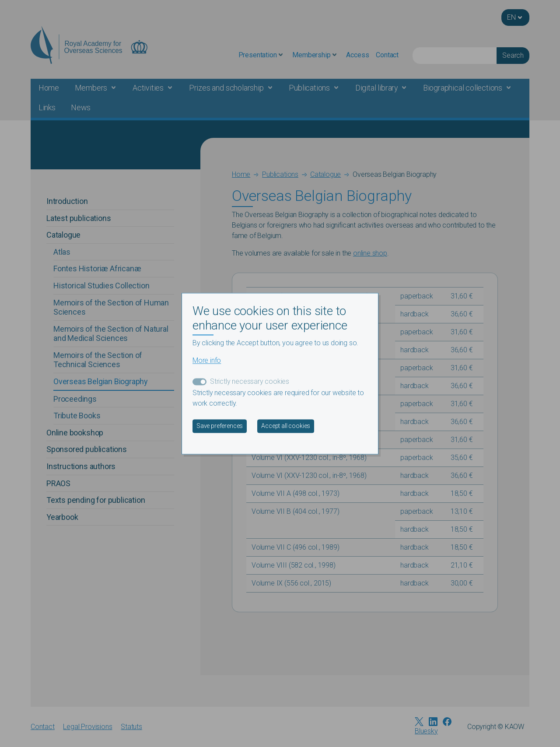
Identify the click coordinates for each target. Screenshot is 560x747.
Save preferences (220, 426)
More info (207, 360)
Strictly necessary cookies (250, 381)
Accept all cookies (286, 426)
